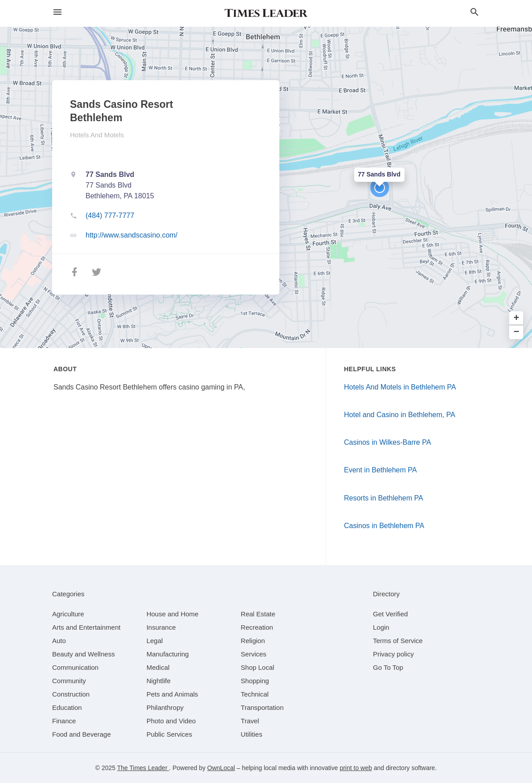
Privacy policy (393, 654)
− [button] (517, 332)
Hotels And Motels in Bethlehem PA (400, 387)
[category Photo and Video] (171, 721)
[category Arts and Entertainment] (86, 627)
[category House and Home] (173, 614)
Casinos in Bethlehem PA (384, 526)
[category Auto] (59, 641)
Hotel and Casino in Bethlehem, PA (400, 415)
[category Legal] (155, 641)
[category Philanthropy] (165, 707)
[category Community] (69, 681)
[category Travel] (250, 721)
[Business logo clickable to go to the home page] (266, 13)
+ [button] (517, 318)
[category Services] (254, 654)
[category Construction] (71, 694)
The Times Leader (143, 768)
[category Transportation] (262, 707)
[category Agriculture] (68, 614)
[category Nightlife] (159, 681)
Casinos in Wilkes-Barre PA (387, 442)
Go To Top (388, 667)
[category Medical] (158, 667)
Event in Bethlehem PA (380, 470)
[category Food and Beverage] (82, 734)
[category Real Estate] (258, 614)
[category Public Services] (170, 734)
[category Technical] (255, 694)
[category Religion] (253, 641)
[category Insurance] (161, 627)
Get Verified (390, 614)
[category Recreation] (257, 627)
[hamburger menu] (57, 12)
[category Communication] (75, 667)
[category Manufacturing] (168, 654)
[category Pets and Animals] (172, 694)
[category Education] (67, 707)
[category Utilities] (251, 734)
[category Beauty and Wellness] (84, 654)
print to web (356, 768)
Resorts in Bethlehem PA (384, 498)
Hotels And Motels (97, 135)
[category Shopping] (255, 681)
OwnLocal (221, 768)
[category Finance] (64, 721)
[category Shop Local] (257, 667)
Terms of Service (398, 641)
